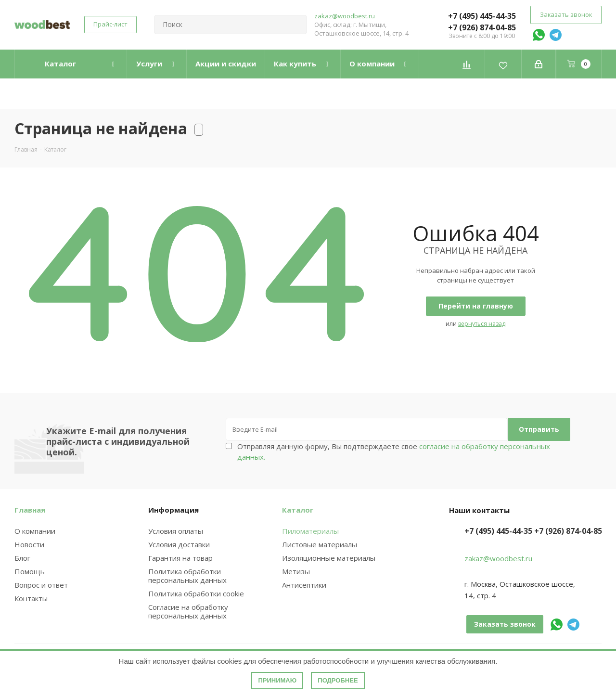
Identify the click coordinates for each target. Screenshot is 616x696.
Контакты (31, 598)
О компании (35, 531)
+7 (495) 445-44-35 (482, 16)
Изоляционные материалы (329, 558)
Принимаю (277, 680)
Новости (29, 544)
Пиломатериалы (310, 531)
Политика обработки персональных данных (187, 576)
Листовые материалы (320, 544)
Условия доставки (179, 544)
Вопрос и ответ (41, 585)
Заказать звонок (566, 14)
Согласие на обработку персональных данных (188, 611)
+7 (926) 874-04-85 (482, 27)
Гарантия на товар (180, 558)
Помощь (30, 571)
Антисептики (304, 585)
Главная (30, 510)
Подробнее (338, 680)
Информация (173, 510)
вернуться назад (482, 324)
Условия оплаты (176, 531)
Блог (22, 558)
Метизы (296, 571)
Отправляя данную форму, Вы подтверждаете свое (394, 451)
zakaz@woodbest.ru (345, 16)
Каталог (298, 510)
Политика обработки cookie (196, 593)
